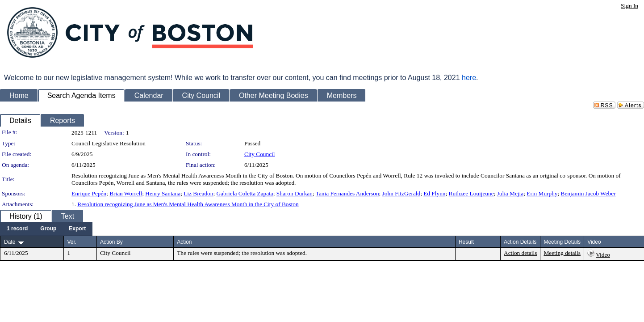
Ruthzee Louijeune (471, 193)
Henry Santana (163, 193)
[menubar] (46, 229)
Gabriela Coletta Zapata (245, 193)
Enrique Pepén (89, 193)
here (469, 78)
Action (184, 242)
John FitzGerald (401, 193)
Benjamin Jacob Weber (588, 193)
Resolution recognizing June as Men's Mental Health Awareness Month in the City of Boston (188, 204)
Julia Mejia (510, 193)
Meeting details (562, 253)
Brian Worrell (126, 193)
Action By (111, 242)
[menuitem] (17, 229)
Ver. (72, 242)
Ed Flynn (434, 193)
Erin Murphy (542, 193)
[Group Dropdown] (48, 229)
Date (10, 242)
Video (603, 255)
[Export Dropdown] (77, 229)
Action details (520, 253)
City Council (260, 154)
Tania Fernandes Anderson (347, 193)
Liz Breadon (198, 193)
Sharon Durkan (295, 193)
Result (466, 242)
